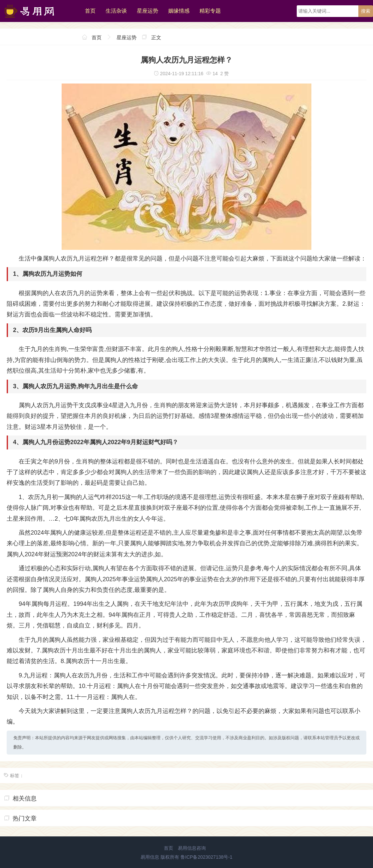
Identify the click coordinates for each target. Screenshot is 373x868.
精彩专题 (210, 11)
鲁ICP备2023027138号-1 (206, 857)
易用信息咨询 (192, 848)
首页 (90, 11)
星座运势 (148, 11)
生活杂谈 (116, 11)
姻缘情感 (179, 11)
